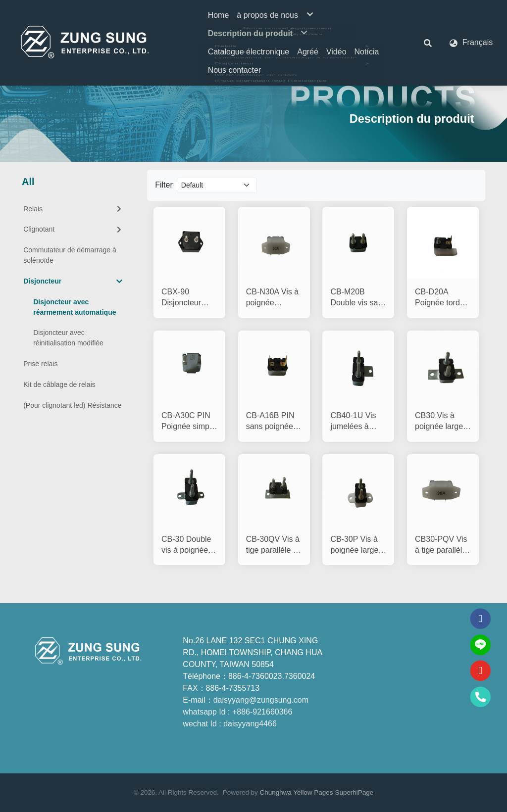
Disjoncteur (73, 282)
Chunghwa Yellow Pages (297, 792)
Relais (73, 209)
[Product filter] (217, 185)
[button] (428, 43)
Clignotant (73, 229)
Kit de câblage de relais (59, 384)
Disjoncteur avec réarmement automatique (75, 307)
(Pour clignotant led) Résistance (72, 405)
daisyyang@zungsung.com (261, 700)
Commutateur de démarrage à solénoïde (70, 255)
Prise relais (40, 364)
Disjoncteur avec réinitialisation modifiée (68, 338)
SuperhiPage (354, 792)
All (28, 182)
